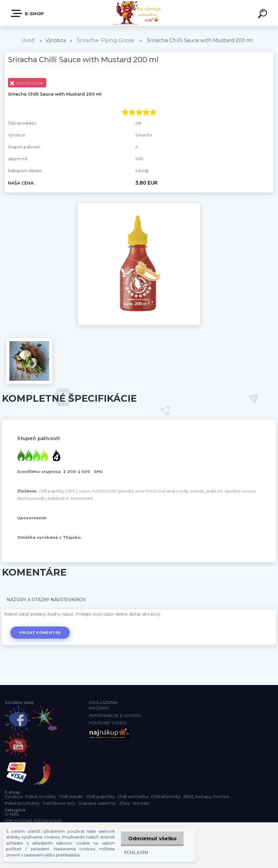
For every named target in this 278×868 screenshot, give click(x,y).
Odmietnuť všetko (152, 839)
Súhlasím (136, 852)
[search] (263, 15)
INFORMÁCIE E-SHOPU (115, 715)
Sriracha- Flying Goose (106, 40)
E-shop (28, 13)
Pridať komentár (40, 633)
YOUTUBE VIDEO (108, 723)
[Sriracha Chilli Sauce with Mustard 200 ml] (139, 205)
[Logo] (139, 13)
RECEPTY (100, 708)
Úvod (28, 40)
